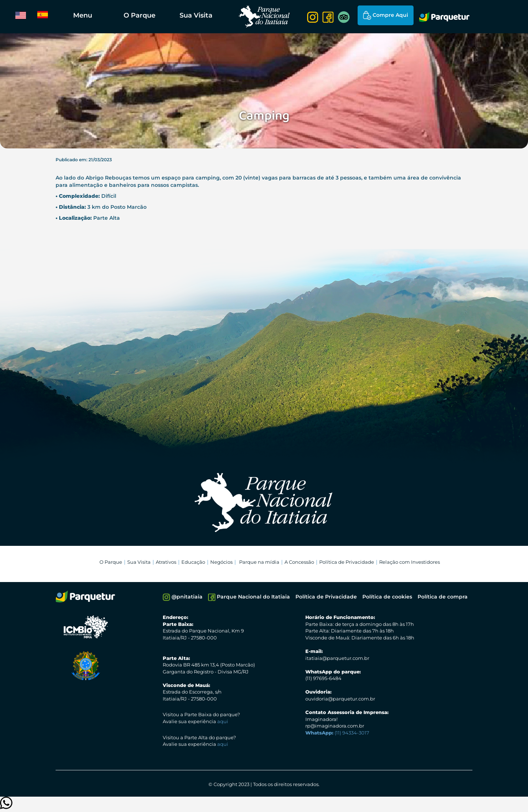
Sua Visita (196, 15)
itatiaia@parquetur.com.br (337, 658)
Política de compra (443, 597)
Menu (83, 15)
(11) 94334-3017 (337, 733)
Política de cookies (387, 597)
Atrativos (166, 562)
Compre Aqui (386, 15)
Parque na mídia (259, 562)
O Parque (139, 15)
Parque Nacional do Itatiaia (249, 597)
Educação (193, 562)
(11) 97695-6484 (323, 678)
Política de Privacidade (347, 562)
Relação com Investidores (410, 562)
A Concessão (299, 562)
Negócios (221, 562)
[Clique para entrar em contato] (6, 806)
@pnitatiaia (183, 597)
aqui (223, 721)
